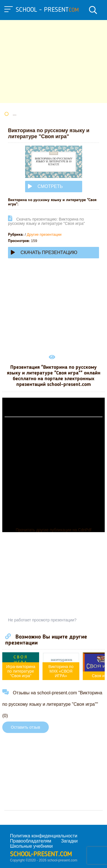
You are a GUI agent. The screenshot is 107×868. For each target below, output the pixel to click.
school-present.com (41, 855)
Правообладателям (31, 841)
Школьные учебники (31, 846)
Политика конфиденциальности (44, 836)
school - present (47, 10)
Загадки (69, 841)
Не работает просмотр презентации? (42, 620)
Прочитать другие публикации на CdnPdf (53, 530)
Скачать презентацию (44, 252)
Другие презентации (44, 234)
